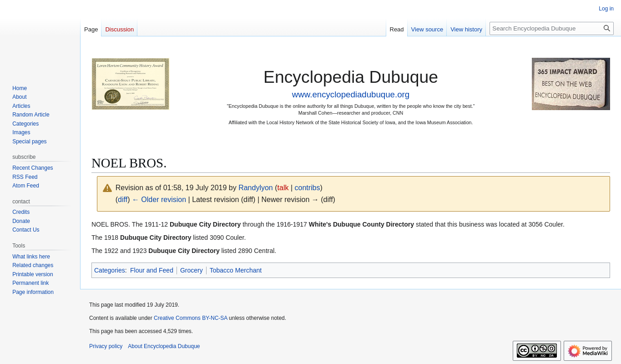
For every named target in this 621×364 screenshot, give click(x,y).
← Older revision (159, 200)
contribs (307, 188)
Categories (110, 270)
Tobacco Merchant (236, 270)
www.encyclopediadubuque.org (351, 94)
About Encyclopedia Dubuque (164, 346)
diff (123, 200)
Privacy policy (106, 346)
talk (283, 188)
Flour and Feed (152, 270)
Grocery (192, 270)
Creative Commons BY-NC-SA (191, 318)
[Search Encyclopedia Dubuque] (552, 28)
